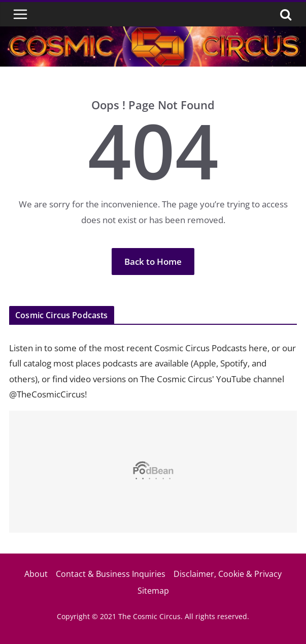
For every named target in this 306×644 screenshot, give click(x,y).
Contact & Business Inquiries (111, 574)
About (36, 574)
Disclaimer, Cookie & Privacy (228, 574)
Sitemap (153, 591)
